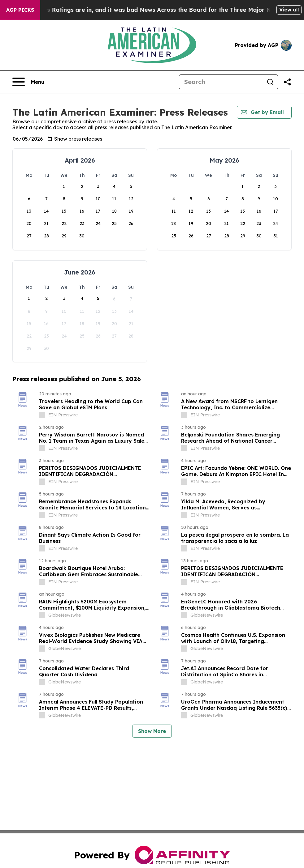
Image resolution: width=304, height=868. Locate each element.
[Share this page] (287, 82)
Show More (152, 731)
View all (289, 10)
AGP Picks (20, 10)
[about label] (42, 415)
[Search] (221, 82)
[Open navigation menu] (28, 82)
